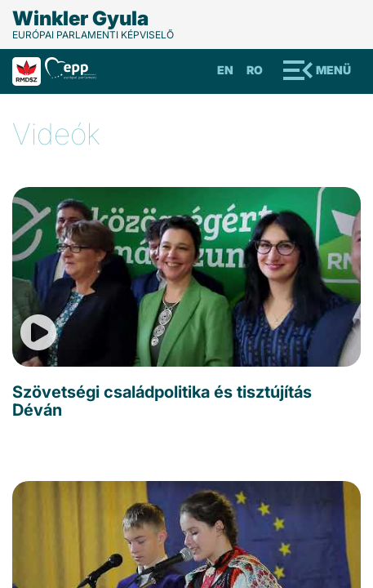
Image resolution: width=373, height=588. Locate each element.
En (225, 70)
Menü (333, 70)
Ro (255, 70)
